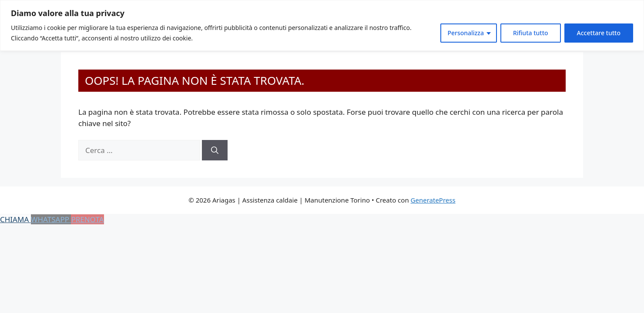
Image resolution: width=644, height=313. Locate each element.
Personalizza (466, 33)
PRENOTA (87, 219)
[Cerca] (215, 150)
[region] (322, 25)
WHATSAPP (51, 219)
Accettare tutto (599, 33)
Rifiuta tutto (531, 33)
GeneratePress (433, 200)
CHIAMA (15, 219)
